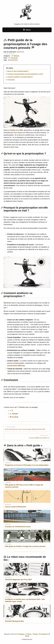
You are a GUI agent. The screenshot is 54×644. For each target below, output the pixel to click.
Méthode (16, 56)
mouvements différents (16, 366)
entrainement (14, 60)
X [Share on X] (11, 410)
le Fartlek (12, 130)
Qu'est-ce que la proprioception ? (18, 71)
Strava (29, 634)
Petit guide (14, 58)
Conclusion (11, 80)
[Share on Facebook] (14, 417)
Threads (35, 634)
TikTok (27, 636)
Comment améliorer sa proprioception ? (20, 77)
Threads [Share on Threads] (14, 414)
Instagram (21, 634)
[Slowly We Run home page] (27, 21)
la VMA (20, 130)
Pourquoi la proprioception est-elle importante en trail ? (25, 74)
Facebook (43, 634)
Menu (27, 30)
